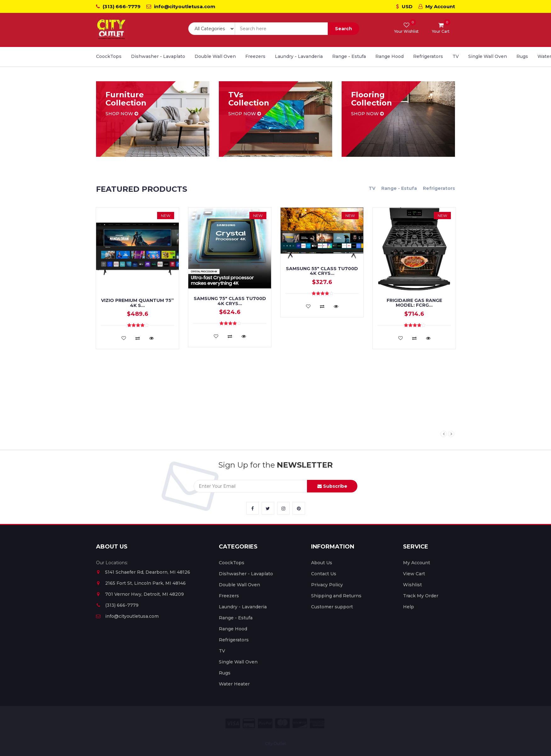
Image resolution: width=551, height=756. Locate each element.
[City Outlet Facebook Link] (253, 508)
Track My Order (421, 596)
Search (344, 29)
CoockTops (109, 56)
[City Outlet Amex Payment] (317, 723)
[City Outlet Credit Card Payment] (249, 723)
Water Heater (234, 684)
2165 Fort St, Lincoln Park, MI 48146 (141, 583)
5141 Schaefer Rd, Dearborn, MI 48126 (143, 572)
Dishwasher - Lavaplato (158, 56)
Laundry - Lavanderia (299, 56)
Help (409, 607)
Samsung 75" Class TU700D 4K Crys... (230, 301)
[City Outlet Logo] (112, 29)
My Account (437, 6)
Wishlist (412, 585)
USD (404, 6)
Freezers (255, 56)
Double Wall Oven (215, 56)
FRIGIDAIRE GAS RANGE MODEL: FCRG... (414, 303)
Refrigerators (428, 56)
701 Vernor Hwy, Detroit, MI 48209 (140, 594)
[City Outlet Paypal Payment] (265, 723)
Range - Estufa (349, 56)
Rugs (522, 56)
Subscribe (332, 486)
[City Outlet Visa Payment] (233, 723)
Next (451, 434)
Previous (444, 434)
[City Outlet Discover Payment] (300, 723)
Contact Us (324, 574)
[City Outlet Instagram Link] (283, 508)
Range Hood (389, 56)
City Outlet (276, 744)
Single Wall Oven (488, 56)
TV (456, 56)
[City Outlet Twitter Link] (268, 508)
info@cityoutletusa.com (181, 6)
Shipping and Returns (336, 596)
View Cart (414, 574)
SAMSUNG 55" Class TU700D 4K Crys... (322, 271)
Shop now (122, 114)
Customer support (332, 607)
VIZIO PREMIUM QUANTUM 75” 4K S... (137, 303)
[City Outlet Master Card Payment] (282, 723)
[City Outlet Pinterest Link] (299, 508)
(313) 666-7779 (118, 6)
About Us (322, 563)
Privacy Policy (327, 585)
